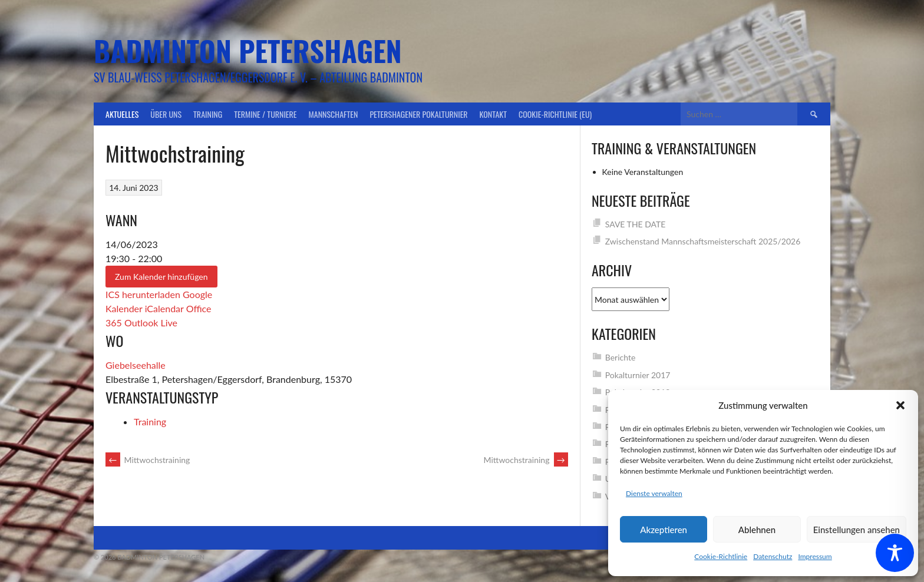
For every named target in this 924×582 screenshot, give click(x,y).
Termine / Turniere (265, 114)
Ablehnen (757, 530)
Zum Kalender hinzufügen (161, 277)
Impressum (815, 556)
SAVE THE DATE (636, 224)
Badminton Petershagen (248, 50)
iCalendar (164, 308)
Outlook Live (151, 323)
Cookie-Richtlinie (721, 556)
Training (208, 114)
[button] (900, 405)
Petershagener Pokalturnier (418, 114)
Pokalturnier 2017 (638, 375)
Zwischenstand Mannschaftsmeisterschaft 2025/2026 (703, 241)
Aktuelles (122, 114)
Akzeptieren (664, 530)
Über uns (166, 114)
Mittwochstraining (148, 460)
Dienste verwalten (654, 493)
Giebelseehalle (136, 365)
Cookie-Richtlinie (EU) (555, 114)
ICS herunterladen (143, 294)
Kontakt (493, 114)
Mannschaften (334, 114)
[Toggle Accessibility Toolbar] (895, 553)
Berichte (621, 357)
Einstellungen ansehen (857, 530)
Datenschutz (773, 556)
